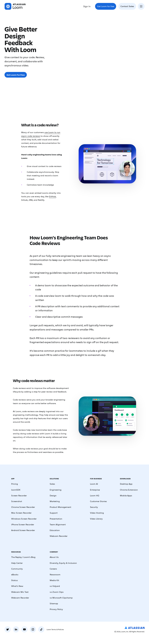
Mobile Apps (126, 495)
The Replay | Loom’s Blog (23, 557)
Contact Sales (127, 6)
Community (17, 569)
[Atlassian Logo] (135, 628)
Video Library (96, 519)
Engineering (56, 490)
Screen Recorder (19, 495)
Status (14, 580)
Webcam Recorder (59, 536)
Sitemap (54, 603)
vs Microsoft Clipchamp (61, 598)
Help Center (17, 563)
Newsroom (55, 574)
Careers (53, 569)
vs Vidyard (55, 586)
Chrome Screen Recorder (23, 507)
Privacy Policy (56, 609)
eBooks (15, 574)
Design (53, 495)
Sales (52, 484)
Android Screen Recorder (23, 530)
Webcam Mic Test (20, 592)
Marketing (55, 501)
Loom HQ (95, 495)
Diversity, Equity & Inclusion (63, 563)
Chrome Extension (129, 490)
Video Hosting (97, 513)
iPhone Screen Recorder (23, 524)
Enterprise (95, 490)
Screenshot (17, 501)
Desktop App (126, 484)
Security (94, 507)
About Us (54, 557)
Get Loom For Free (16, 75)
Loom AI (94, 484)
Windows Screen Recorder (24, 519)
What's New (17, 586)
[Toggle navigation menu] (141, 6)
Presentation (56, 519)
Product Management (60, 507)
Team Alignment (58, 524)
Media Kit (54, 580)
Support (54, 513)
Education (55, 530)
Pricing (15, 484)
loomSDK (16, 490)
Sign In (87, 6)
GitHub (52, 196)
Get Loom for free (106, 6)
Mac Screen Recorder (21, 513)
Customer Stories (98, 501)
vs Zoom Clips (57, 592)
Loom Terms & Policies (55, 629)
